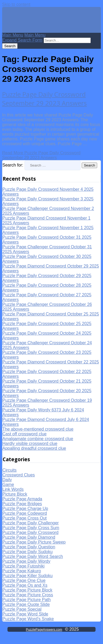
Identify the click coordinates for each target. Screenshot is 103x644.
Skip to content (16, 4)
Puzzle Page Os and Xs (25, 585)
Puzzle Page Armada (22, 499)
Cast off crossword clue (24, 434)
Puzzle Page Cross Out (24, 518)
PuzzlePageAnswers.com (44, 630)
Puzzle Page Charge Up (25, 509)
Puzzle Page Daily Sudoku (28, 552)
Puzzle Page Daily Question (29, 547)
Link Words (13, 489)
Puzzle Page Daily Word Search (33, 556)
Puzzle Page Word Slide (25, 614)
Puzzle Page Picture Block (27, 590)
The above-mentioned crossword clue (38, 429)
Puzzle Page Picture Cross (28, 595)
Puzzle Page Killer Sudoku (28, 576)
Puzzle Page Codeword (25, 513)
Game (8, 485)
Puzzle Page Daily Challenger (31, 523)
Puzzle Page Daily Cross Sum (31, 528)
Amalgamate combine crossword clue (38, 439)
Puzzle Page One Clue (24, 580)
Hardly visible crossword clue (30, 443)
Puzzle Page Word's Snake (28, 619)
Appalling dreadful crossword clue (34, 448)
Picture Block (15, 494)
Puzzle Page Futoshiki (23, 566)
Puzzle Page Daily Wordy (26, 561)
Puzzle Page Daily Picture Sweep (34, 542)
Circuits (9, 470)
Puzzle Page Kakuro (22, 571)
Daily (7, 480)
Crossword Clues (19, 475)
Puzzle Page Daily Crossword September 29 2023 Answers (44, 99)
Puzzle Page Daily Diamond (29, 537)
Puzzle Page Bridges (22, 504)
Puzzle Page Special (22, 609)
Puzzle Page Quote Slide (26, 604)
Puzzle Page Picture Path (26, 600)
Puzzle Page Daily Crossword (30, 532)
